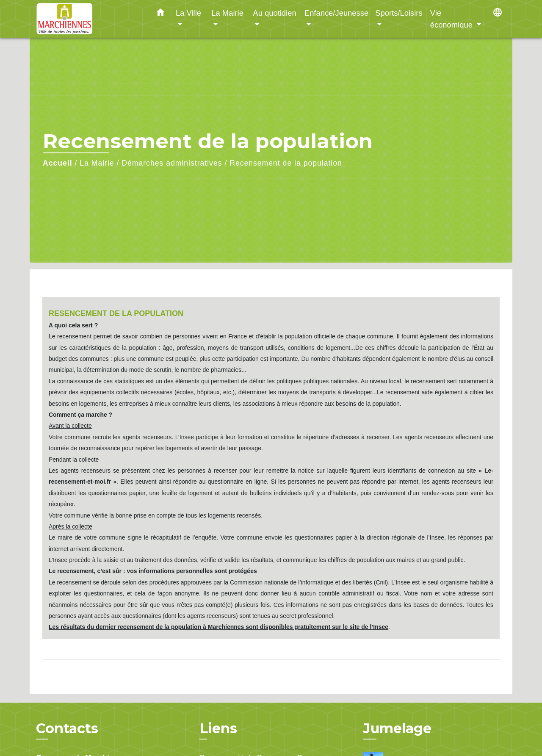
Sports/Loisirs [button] (399, 13)
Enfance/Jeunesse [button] (336, 13)
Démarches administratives (172, 163)
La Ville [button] (188, 13)
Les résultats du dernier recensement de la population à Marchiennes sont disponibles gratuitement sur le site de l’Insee (218, 627)
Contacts (67, 728)
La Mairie (97, 163)
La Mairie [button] (227, 13)
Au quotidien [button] (274, 13)
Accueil (58, 163)
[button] (160, 14)
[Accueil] (89, 19)
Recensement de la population (286, 163)
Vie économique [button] (452, 19)
